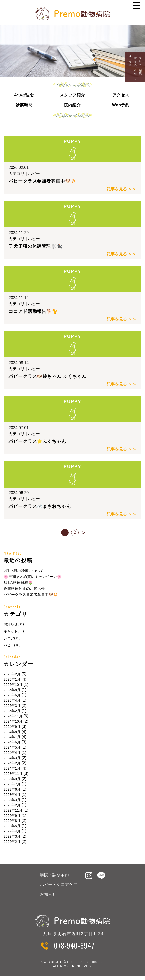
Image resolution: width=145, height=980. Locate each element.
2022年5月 (12, 826)
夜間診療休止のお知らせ (24, 589)
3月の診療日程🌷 (18, 583)
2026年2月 (12, 674)
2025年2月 (12, 711)
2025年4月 (12, 700)
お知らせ (48, 894)
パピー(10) (12, 645)
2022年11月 (13, 810)
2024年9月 (12, 727)
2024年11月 (13, 716)
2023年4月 (12, 795)
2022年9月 (12, 816)
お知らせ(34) (14, 624)
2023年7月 (12, 784)
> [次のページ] (84, 533)
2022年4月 (12, 831)
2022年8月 (12, 821)
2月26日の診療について (24, 571)
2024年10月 (13, 721)
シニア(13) (12, 638)
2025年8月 (12, 690)
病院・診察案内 (55, 875)
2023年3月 (12, 800)
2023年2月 (12, 805)
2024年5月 (12, 747)
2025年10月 (13, 685)
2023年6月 (12, 789)
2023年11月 (13, 774)
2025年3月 (12, 706)
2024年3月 (12, 758)
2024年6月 (12, 742)
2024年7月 (12, 737)
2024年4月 (12, 753)
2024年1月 (12, 768)
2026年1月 (12, 679)
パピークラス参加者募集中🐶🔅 (31, 595)
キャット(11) (14, 631)
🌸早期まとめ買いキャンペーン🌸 (33, 577)
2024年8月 (12, 732)
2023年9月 (12, 779)
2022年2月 (12, 842)
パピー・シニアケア (59, 884)
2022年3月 (12, 836)
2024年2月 (12, 763)
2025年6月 (12, 695)
